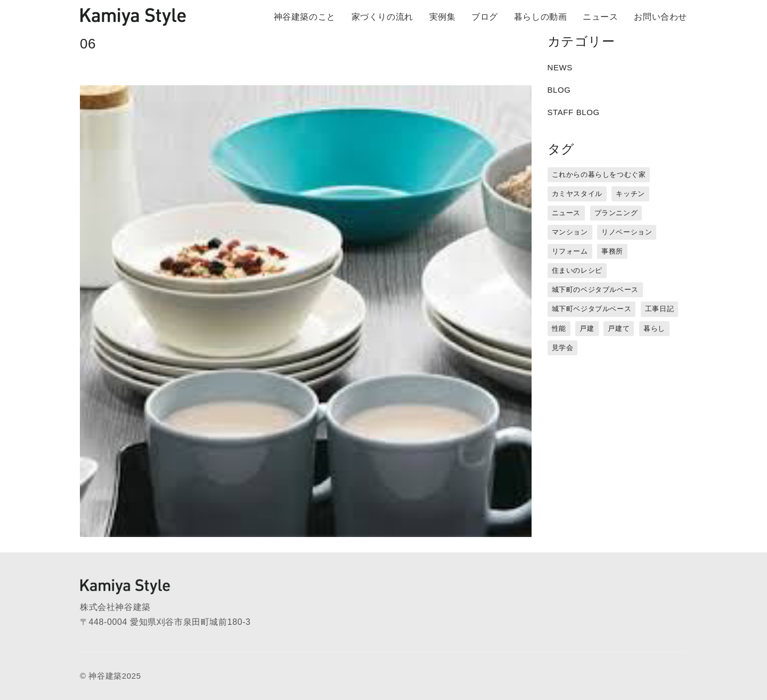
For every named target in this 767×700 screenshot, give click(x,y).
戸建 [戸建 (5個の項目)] (587, 328)
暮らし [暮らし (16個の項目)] (654, 328)
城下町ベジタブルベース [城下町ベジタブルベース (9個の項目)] (592, 309)
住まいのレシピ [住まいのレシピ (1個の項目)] (577, 270)
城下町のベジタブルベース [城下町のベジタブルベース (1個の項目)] (595, 290)
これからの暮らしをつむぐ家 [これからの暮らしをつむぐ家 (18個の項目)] (599, 174)
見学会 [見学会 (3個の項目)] (563, 348)
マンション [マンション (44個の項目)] (570, 232)
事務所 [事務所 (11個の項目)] (612, 251)
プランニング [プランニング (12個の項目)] (616, 213)
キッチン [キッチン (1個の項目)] (630, 194)
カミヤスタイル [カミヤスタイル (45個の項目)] (577, 194)
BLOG (559, 90)
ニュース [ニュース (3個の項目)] (566, 213)
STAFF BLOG (574, 112)
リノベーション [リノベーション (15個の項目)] (627, 232)
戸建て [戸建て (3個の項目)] (619, 328)
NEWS (560, 67)
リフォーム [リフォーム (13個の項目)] (570, 251)
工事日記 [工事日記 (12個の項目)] (659, 309)
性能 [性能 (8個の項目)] (559, 328)
